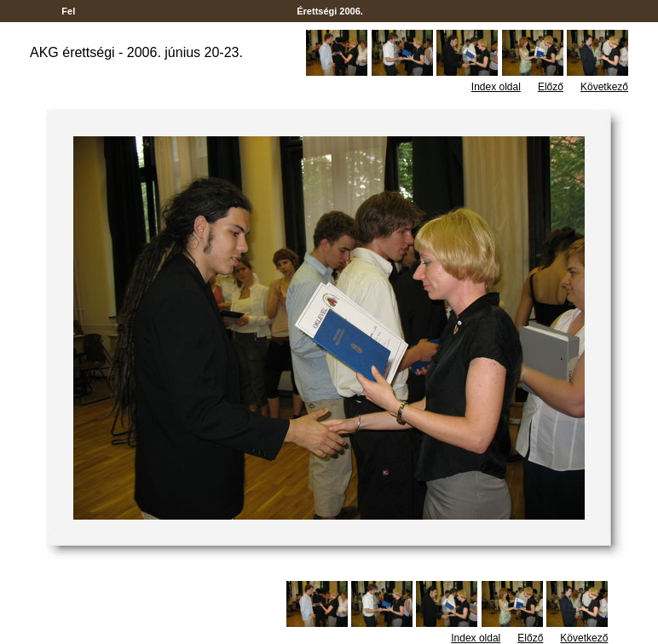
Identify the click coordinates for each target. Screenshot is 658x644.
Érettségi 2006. (330, 11)
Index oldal (496, 87)
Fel (68, 11)
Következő (604, 87)
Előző (551, 87)
